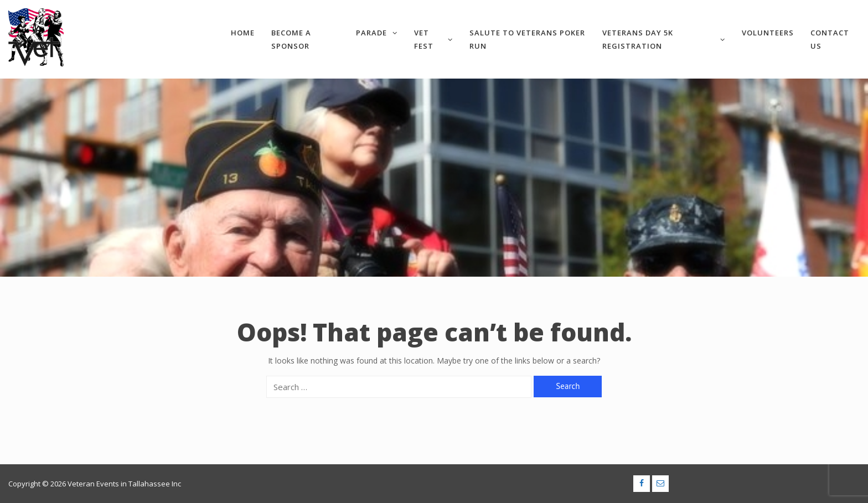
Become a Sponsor (291, 39)
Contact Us (830, 39)
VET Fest (433, 39)
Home (243, 33)
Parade (377, 33)
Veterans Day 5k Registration (664, 39)
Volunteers (768, 33)
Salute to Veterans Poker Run (527, 39)
